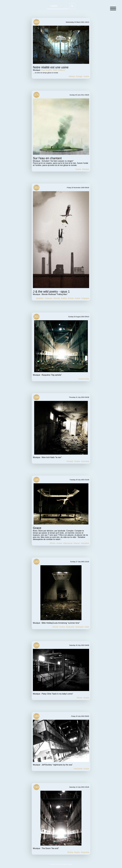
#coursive (85, 461)
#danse (77, 543)
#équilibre (85, 543)
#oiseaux (49, 298)
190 (36, 645)
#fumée (57, 298)
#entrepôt (79, 627)
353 (36, 188)
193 (36, 787)
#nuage (79, 76)
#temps (72, 76)
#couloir (70, 461)
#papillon (40, 298)
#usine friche (84, 379)
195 (36, 480)
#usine (86, 76)
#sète (87, 627)
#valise (64, 298)
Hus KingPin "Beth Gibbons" (54, 70)
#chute (71, 298)
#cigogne (85, 298)
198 (36, 397)
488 (36, 22)
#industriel (78, 769)
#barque (86, 169)
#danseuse (68, 543)
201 (36, 317)
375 (36, 95)
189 (36, 716)
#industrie (70, 627)
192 (36, 562)
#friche (53, 543)
